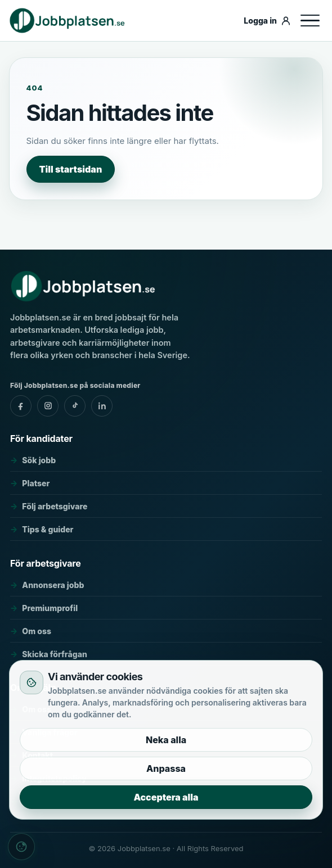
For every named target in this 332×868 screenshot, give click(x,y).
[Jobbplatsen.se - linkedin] (102, 406)
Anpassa (166, 768)
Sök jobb (39, 460)
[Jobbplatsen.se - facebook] (21, 406)
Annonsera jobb (53, 585)
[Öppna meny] (310, 21)
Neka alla (166, 740)
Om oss (37, 631)
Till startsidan (71, 169)
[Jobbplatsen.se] (123, 20)
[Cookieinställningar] (21, 847)
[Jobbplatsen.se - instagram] (48, 406)
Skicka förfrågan (54, 654)
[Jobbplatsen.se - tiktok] (75, 406)
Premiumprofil (50, 608)
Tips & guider (48, 529)
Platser (36, 483)
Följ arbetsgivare (55, 506)
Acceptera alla (166, 797)
